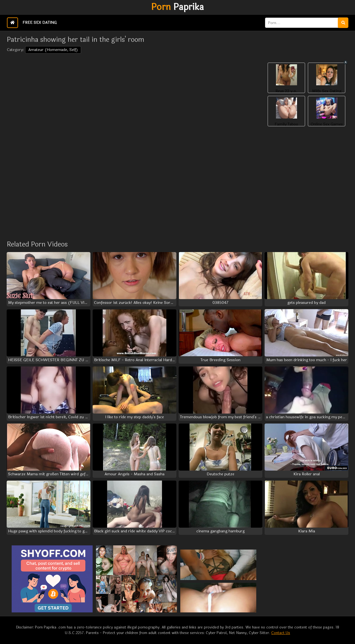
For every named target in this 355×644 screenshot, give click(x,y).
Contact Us (281, 633)
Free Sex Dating (40, 23)
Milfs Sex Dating (327, 91)
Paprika (177, 7)
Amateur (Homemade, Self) (53, 50)
